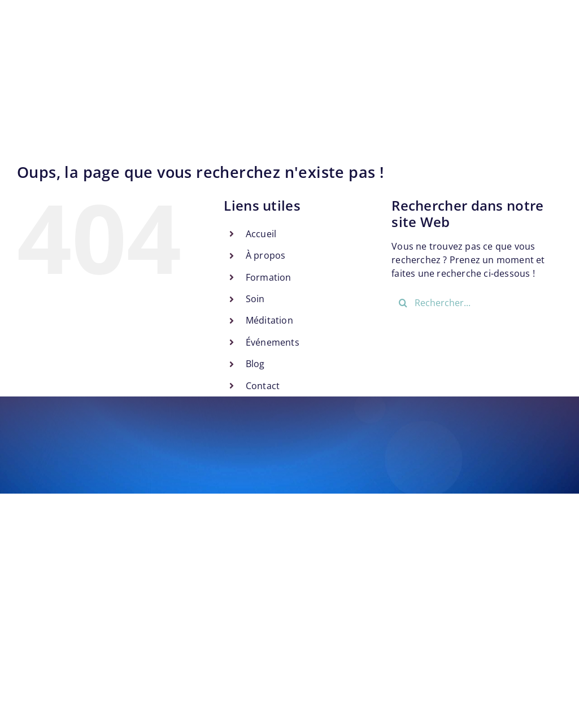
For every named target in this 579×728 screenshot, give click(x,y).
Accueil (261, 234)
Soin (255, 299)
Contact (263, 386)
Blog (255, 364)
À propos (266, 255)
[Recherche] (403, 303)
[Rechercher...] (477, 303)
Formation (269, 277)
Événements (273, 342)
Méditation (269, 320)
